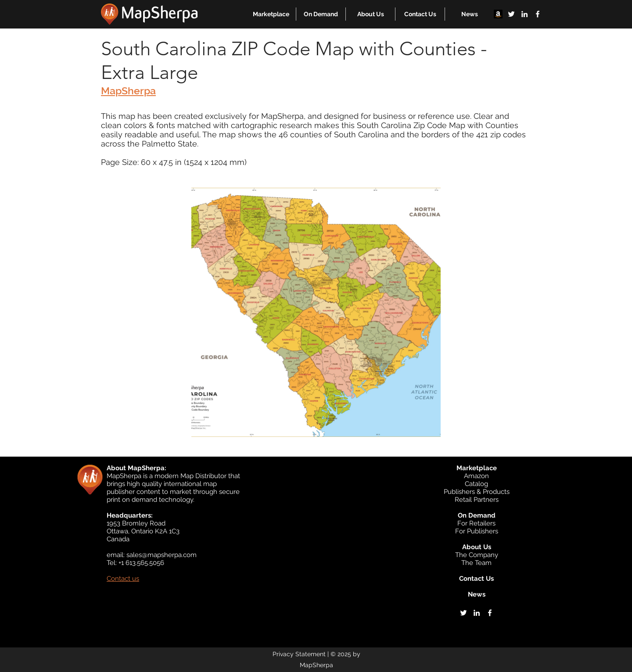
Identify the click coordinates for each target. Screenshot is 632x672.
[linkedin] (524, 14)
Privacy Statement (299, 654)
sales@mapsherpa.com (162, 555)
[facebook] (538, 14)
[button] (271, 14)
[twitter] (511, 14)
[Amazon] (498, 14)
